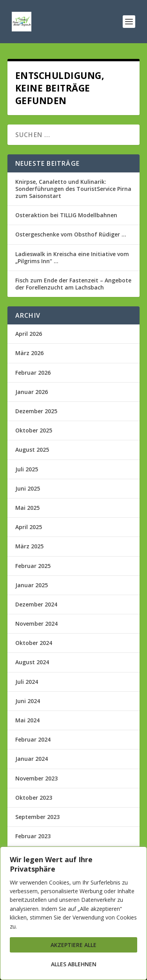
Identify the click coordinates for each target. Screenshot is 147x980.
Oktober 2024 (34, 643)
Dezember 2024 (36, 604)
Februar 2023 (33, 836)
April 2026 (29, 334)
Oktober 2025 (34, 430)
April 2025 (29, 527)
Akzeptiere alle (73, 945)
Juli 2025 (27, 469)
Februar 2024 (33, 739)
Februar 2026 (33, 373)
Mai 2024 (27, 720)
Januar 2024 (32, 759)
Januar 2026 (32, 392)
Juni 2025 (28, 488)
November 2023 (36, 778)
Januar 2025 (32, 585)
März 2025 (29, 546)
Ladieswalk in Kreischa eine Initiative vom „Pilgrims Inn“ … (72, 257)
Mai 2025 (27, 508)
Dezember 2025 (36, 411)
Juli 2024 (27, 682)
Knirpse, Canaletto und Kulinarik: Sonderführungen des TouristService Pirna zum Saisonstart (73, 189)
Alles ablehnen (74, 964)
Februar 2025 (33, 566)
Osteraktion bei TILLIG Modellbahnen (66, 215)
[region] (73, 913)
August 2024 (32, 662)
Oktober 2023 (34, 798)
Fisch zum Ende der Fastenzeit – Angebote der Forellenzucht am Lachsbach (73, 284)
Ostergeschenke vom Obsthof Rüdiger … (71, 234)
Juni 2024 (28, 701)
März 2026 (29, 353)
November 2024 (36, 624)
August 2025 (32, 450)
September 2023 (37, 817)
